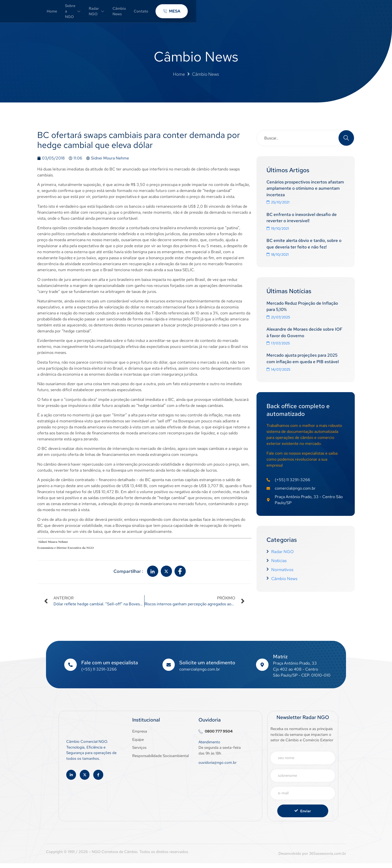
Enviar (303, 816)
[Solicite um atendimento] (169, 669)
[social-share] (153, 576)
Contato (258, 13)
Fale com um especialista (110, 667)
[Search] (346, 142)
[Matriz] (262, 669)
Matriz (280, 661)
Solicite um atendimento (208, 667)
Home (129, 13)
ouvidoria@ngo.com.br (217, 767)
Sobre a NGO (158, 13)
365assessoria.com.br (327, 858)
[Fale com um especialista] (70, 669)
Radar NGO (195, 13)
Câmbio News (229, 13)
